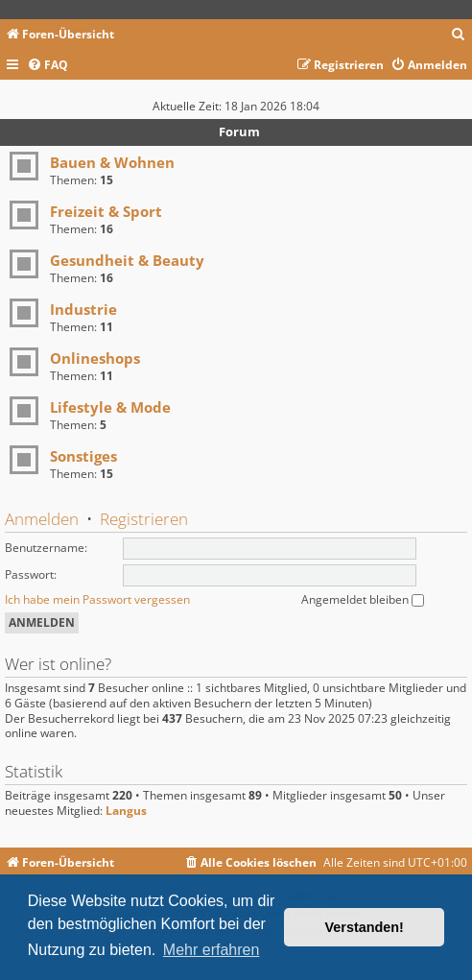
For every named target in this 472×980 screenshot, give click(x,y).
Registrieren (144, 519)
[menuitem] (459, 35)
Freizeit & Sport (106, 211)
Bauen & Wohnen (112, 162)
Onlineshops (95, 358)
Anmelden (42, 519)
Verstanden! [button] (365, 927)
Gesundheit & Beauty (127, 260)
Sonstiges (83, 456)
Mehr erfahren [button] (212, 950)
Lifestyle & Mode (110, 407)
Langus (126, 811)
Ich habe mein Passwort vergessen (97, 599)
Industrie (83, 309)
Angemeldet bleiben (363, 599)
